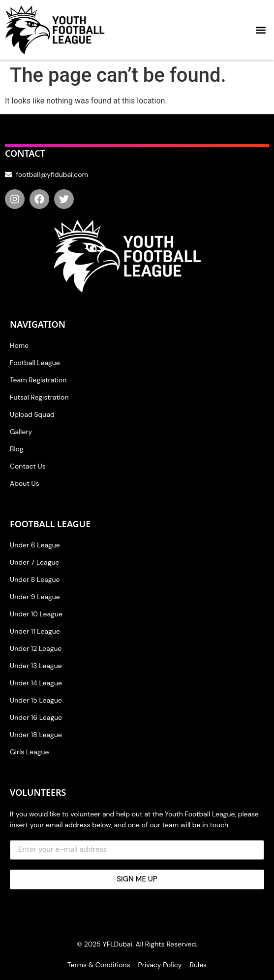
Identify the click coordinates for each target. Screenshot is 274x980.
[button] (261, 30)
